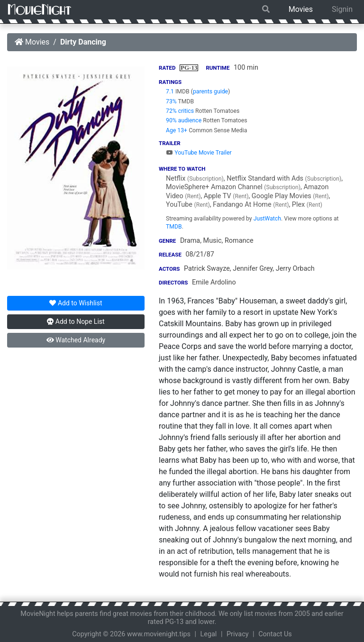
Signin (342, 9)
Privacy (238, 634)
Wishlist (76, 303)
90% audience (184, 120)
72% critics (180, 111)
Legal (209, 634)
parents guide (210, 92)
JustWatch (267, 219)
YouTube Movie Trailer (199, 153)
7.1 (170, 92)
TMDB (174, 227)
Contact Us (275, 634)
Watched (76, 340)
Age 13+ (177, 130)
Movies (301, 9)
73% (171, 101)
